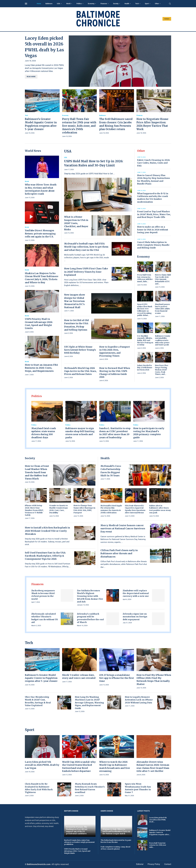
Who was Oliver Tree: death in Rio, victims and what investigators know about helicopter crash (41, 189)
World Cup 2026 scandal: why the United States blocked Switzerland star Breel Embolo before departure (79, 766)
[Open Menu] (26, 4)
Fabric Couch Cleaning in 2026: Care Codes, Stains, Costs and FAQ (153, 163)
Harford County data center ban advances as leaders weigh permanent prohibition (79, 842)
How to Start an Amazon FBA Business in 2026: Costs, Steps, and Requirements (41, 368)
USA (58, 4)
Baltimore (49, 4)
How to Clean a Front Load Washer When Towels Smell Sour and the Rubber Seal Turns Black (37, 472)
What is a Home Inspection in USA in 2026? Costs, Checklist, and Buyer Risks (76, 223)
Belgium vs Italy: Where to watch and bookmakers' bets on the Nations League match (116, 831)
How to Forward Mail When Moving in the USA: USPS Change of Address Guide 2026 (115, 373)
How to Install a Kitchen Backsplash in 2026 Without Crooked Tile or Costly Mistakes (47, 531)
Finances (104, 4)
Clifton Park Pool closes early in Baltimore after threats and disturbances (119, 553)
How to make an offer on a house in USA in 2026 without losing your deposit (153, 230)
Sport (147, 4)
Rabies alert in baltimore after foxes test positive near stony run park (160, 509)
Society (116, 4)
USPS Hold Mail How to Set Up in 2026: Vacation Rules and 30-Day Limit (94, 163)
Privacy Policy (154, 864)
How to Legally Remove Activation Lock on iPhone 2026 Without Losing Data (139, 700)
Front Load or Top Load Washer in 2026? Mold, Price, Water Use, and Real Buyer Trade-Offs (154, 214)
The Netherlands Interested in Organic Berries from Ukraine (116, 841)
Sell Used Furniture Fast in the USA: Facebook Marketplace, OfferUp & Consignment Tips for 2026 (45, 556)
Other (157, 4)
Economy (91, 4)
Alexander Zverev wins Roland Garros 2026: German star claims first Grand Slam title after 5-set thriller (153, 766)
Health (127, 4)
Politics (79, 4)
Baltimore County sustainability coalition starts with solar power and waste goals (163, 340)
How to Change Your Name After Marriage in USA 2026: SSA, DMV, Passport (84, 509)
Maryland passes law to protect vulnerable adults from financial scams (162, 309)
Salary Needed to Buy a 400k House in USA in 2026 (145, 368)
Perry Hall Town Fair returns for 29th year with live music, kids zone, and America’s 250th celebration (79, 126)
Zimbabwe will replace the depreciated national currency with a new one (136, 593)
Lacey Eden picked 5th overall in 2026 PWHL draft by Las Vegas (42, 765)
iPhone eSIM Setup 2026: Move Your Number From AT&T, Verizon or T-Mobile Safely (34, 510)
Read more (31, 77)
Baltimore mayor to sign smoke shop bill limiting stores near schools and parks (80, 433)
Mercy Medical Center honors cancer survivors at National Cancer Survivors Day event (123, 528)
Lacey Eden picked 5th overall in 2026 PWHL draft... (158, 820)
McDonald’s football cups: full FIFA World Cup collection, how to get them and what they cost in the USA (86, 247)
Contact (167, 19)
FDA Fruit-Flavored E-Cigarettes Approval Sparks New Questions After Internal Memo (135, 509)
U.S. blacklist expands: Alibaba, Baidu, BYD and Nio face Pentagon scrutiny (145, 340)
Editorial (140, 864)
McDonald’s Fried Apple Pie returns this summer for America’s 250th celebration (111, 509)
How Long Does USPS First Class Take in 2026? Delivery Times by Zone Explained (86, 272)
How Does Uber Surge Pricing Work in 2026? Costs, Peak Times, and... (162, 370)
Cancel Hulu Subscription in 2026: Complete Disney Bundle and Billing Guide (153, 245)
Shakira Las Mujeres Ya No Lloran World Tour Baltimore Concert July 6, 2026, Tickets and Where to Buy (42, 278)
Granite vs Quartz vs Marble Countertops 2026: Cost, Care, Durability (58, 509)
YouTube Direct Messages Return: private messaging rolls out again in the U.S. (40, 234)
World (68, 4)
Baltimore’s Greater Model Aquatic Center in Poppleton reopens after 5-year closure (41, 678)
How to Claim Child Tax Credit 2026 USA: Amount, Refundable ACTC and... (163, 279)
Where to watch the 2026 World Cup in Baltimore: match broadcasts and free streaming (115, 766)
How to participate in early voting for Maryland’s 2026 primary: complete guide (149, 433)
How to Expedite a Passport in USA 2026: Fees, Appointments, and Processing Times (115, 351)
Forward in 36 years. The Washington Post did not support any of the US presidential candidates (77, 830)
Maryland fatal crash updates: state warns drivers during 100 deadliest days (44, 433)
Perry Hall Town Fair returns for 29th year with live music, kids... (145, 278)
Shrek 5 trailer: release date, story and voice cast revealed (79, 676)
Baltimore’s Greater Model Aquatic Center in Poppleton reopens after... (160, 832)
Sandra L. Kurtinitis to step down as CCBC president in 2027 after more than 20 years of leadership (115, 433)
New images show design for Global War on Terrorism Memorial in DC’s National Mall (75, 301)
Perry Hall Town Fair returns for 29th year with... (158, 845)
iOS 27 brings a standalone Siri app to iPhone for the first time (117, 678)
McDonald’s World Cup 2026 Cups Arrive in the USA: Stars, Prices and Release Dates (80, 371)
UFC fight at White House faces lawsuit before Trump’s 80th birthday (80, 350)
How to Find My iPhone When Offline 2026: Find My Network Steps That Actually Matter (154, 680)
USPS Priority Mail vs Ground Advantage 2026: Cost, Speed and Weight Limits (39, 324)
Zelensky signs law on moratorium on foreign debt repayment (135, 617)
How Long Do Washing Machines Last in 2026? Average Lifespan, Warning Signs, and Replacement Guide (89, 703)
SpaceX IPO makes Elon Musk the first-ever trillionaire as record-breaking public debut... (145, 310)
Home (39, 4)
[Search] (170, 4)
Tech (137, 4)
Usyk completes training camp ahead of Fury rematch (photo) (115, 848)
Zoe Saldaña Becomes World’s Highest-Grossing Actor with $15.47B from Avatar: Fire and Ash (90, 596)
